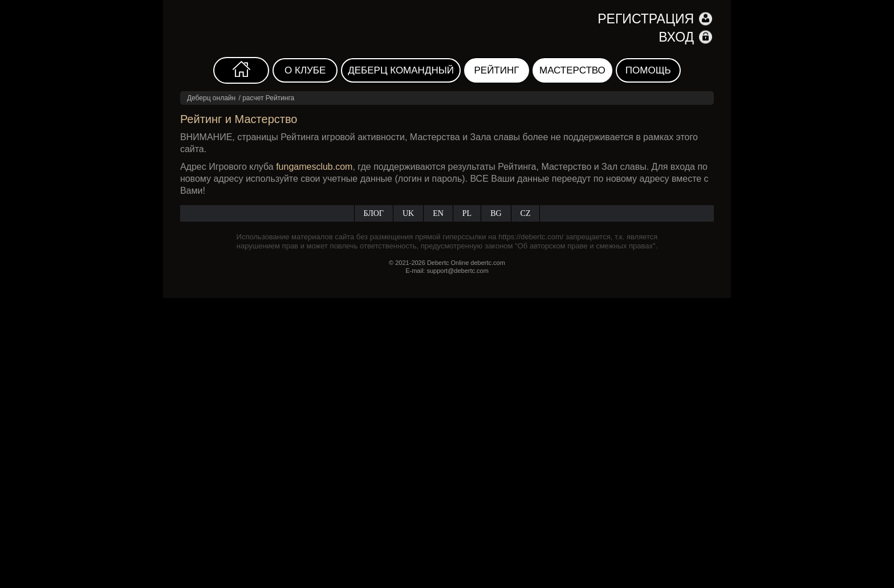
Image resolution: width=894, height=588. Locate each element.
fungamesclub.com (314, 167)
